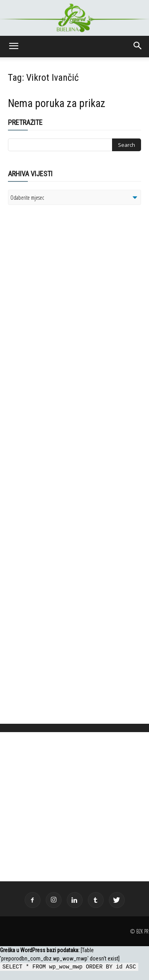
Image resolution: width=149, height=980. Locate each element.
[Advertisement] (70, 314)
